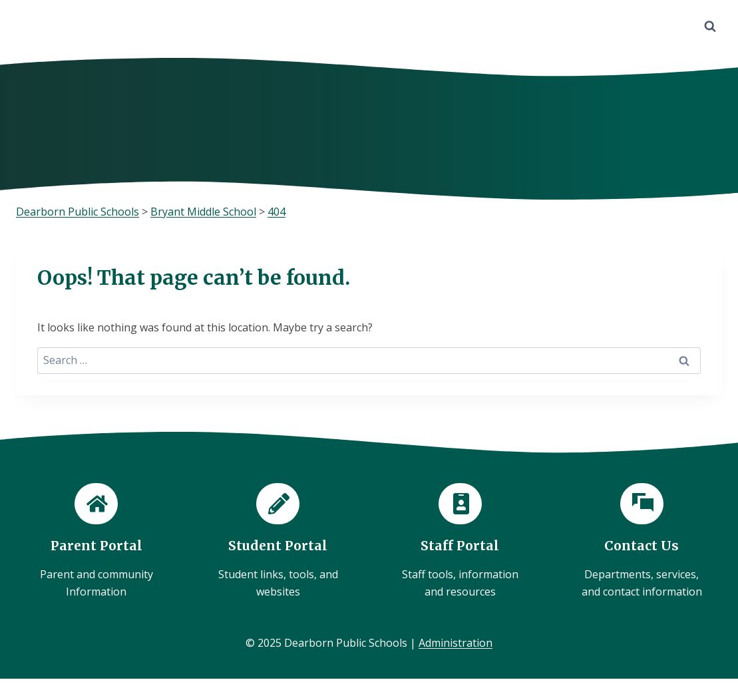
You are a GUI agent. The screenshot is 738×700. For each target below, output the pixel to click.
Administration (456, 643)
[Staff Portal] (460, 542)
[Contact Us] (642, 542)
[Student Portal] (278, 542)
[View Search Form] (710, 27)
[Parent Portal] (96, 542)
